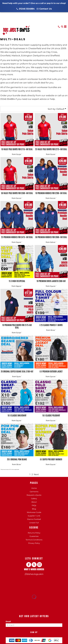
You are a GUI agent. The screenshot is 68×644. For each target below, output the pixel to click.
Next (36, 474)
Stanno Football (34, 519)
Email (8, 622)
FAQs (34, 505)
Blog (34, 509)
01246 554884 (27, 9)
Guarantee (34, 536)
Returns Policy (34, 533)
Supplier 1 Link (34, 516)
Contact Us (46, 9)
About (34, 502)
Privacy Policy (34, 543)
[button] (62, 27)
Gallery (34, 499)
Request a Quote (34, 495)
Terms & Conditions (34, 540)
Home (34, 488)
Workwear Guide (34, 512)
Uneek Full (34, 523)
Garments (34, 492)
